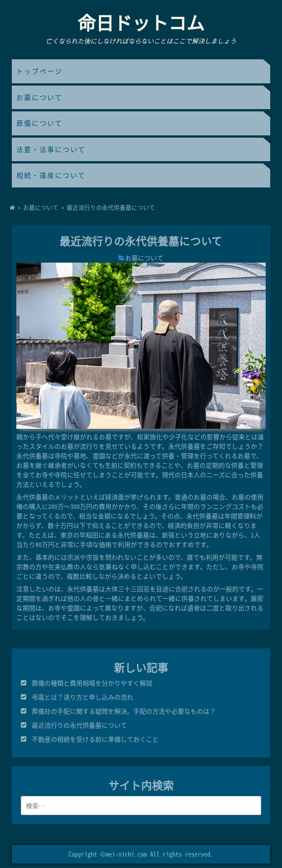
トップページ (39, 71)
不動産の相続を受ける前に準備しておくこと (95, 739)
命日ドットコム (141, 22)
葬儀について (39, 123)
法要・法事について (51, 149)
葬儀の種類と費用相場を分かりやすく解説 (92, 683)
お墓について (39, 97)
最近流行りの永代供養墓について (79, 725)
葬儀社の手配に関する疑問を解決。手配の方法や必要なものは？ (124, 711)
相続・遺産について (51, 175)
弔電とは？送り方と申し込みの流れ (83, 697)
